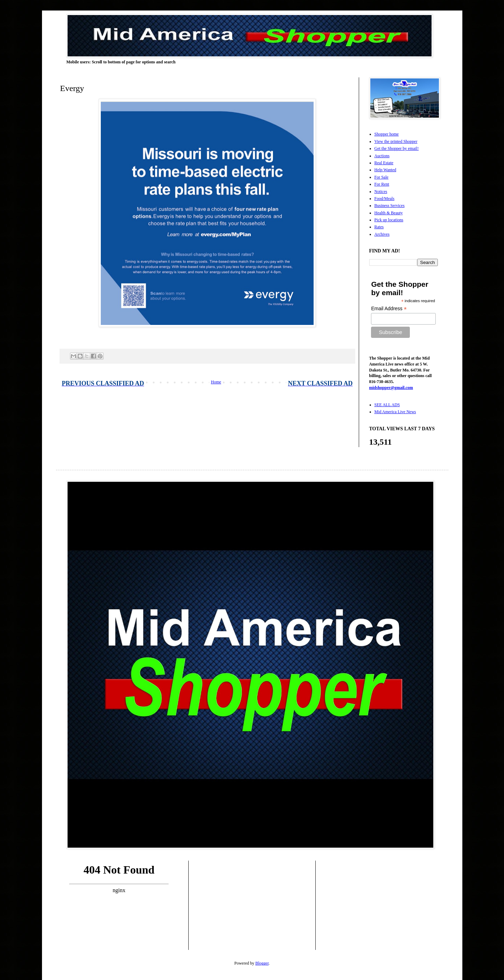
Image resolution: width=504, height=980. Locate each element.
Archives (382, 234)
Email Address (389, 309)
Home (216, 382)
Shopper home (387, 134)
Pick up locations (389, 220)
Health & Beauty (389, 213)
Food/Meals (384, 199)
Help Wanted (385, 170)
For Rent (382, 184)
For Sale (381, 177)
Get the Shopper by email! (397, 148)
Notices (381, 192)
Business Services (390, 206)
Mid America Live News (395, 412)
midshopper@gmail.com (391, 388)
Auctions (382, 156)
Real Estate (384, 163)
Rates (379, 227)
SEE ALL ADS (387, 405)
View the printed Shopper (396, 141)
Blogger (262, 963)
